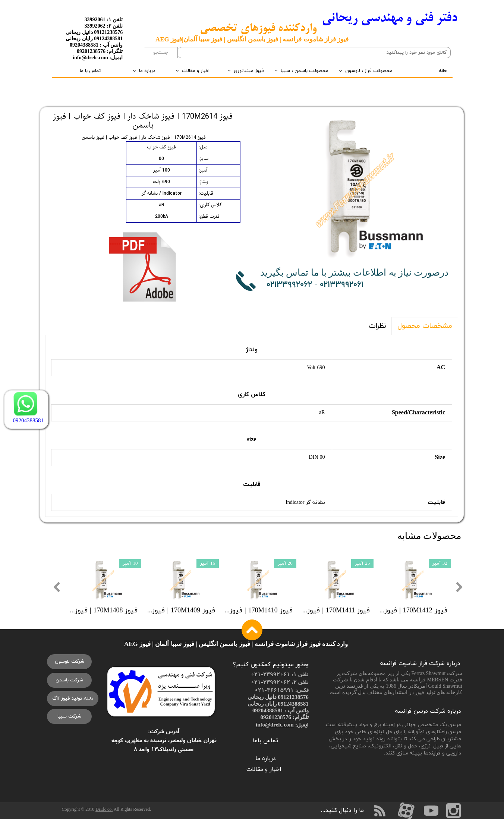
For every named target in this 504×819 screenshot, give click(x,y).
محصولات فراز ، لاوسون (369, 71)
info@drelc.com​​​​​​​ (275, 724)
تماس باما (265, 741)
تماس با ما (90, 71)
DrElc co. (104, 809)
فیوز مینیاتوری (249, 71)
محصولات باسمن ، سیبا (305, 71)
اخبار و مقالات (196, 71)
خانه (443, 71)
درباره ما (147, 71)
